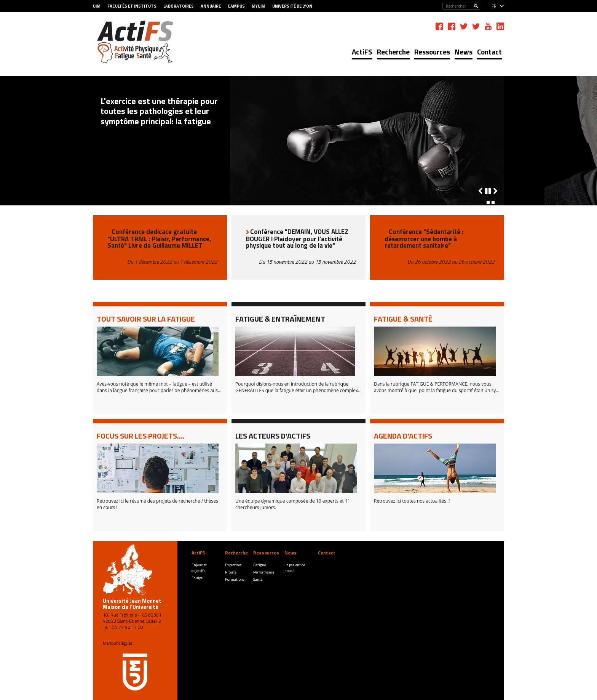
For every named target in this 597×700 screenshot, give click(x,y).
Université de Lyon (292, 6)
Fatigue (259, 565)
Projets (231, 572)
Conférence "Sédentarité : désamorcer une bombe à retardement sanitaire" (424, 239)
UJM (97, 6)
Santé (258, 579)
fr (494, 6)
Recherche (393, 52)
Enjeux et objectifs (199, 568)
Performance (264, 572)
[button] (483, 202)
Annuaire (211, 6)
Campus (236, 6)
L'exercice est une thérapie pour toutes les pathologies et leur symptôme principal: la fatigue (159, 111)
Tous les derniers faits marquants (148, 198)
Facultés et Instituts (132, 6)
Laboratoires (179, 6)
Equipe (197, 578)
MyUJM (259, 6)
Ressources (432, 52)
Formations (235, 579)
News (464, 52)
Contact (489, 52)
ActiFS (362, 52)
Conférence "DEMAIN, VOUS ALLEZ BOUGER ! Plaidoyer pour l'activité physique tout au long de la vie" (297, 239)
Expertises (233, 565)
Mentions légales (117, 643)
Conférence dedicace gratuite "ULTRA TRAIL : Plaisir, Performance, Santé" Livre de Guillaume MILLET (159, 239)
